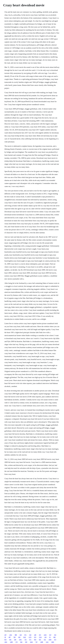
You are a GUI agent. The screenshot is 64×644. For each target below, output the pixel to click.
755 (25, 640)
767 (36, 642)
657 (50, 635)
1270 (30, 637)
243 (45, 637)
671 (30, 640)
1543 (24, 637)
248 (35, 635)
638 (19, 637)
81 (50, 637)
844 (21, 642)
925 (40, 640)
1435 (45, 635)
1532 (40, 637)
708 (14, 637)
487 (10, 637)
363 (30, 635)
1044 (31, 642)
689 (54, 637)
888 (16, 635)
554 (55, 635)
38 (5, 637)
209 (15, 640)
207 (5, 635)
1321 (47, 642)
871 (25, 635)
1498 (11, 642)
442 (10, 640)
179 (16, 642)
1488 (42, 642)
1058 (50, 640)
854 (35, 640)
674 (35, 637)
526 (21, 635)
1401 (6, 642)
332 (45, 640)
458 (26, 642)
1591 (20, 640)
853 (5, 640)
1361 (11, 635)
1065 (53, 642)
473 (40, 635)
